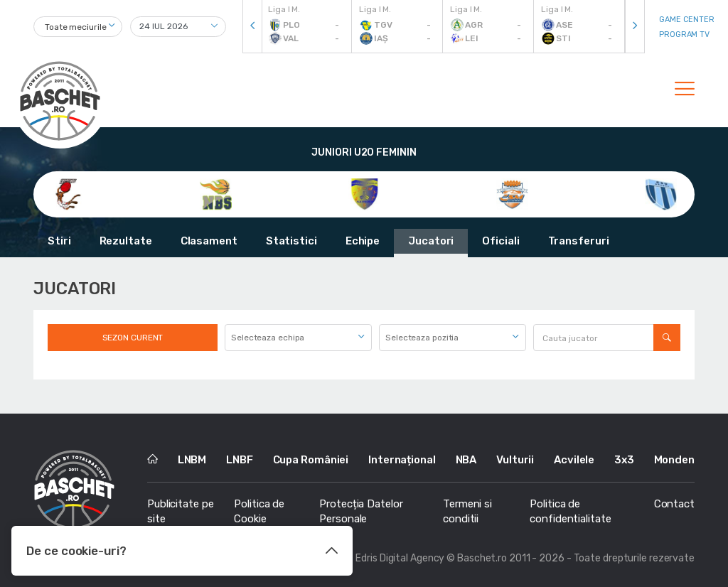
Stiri (59, 241)
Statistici (291, 241)
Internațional (402, 460)
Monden (674, 460)
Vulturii (515, 460)
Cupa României (311, 460)
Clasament (209, 241)
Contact (674, 504)
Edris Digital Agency (400, 558)
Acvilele (574, 460)
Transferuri (579, 241)
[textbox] (298, 338)
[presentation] (252, 27)
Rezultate (126, 241)
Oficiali (500, 241)
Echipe (363, 241)
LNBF (240, 460)
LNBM (192, 460)
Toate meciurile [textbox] (76, 27)
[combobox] (78, 27)
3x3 (624, 460)
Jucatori (431, 241)
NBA (466, 460)
